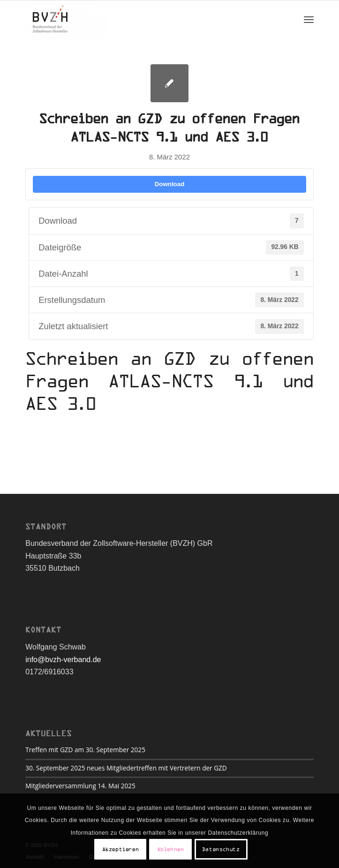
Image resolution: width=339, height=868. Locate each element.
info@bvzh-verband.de (63, 660)
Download (170, 184)
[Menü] (309, 19)
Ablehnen (171, 849)
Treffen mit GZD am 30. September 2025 (85, 750)
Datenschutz (221, 849)
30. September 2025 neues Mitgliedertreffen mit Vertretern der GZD (126, 768)
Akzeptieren (121, 849)
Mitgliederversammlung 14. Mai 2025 (80, 786)
